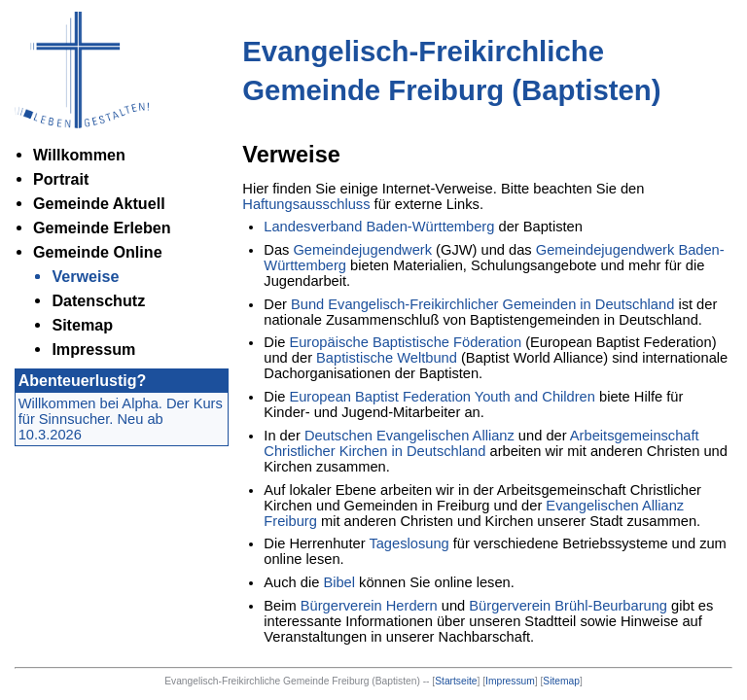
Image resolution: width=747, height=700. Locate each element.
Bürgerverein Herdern (369, 606)
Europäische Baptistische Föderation (405, 342)
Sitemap (561, 681)
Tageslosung (409, 543)
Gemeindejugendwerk (362, 250)
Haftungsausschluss (306, 204)
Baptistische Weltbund (387, 358)
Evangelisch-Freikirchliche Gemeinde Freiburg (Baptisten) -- (298, 681)
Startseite (456, 681)
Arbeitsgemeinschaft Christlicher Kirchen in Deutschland (481, 443)
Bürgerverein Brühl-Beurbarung (568, 606)
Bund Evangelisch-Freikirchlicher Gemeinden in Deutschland (482, 304)
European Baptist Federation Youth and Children (442, 397)
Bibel (339, 582)
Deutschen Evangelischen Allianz (409, 436)
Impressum (510, 681)
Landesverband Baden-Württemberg (379, 227)
